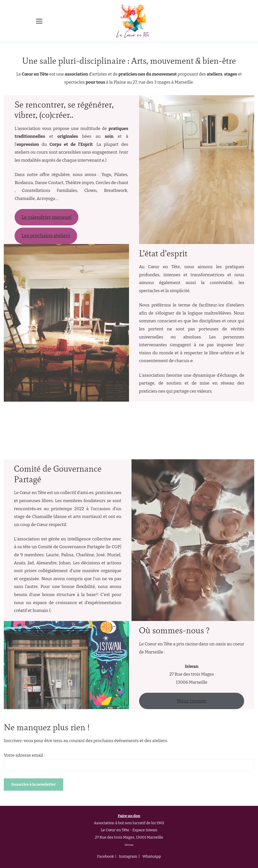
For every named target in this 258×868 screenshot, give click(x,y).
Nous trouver (192, 701)
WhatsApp (152, 856)
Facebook (105, 856)
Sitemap (129, 845)
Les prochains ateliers (46, 236)
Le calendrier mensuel (46, 217)
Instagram (128, 856)
